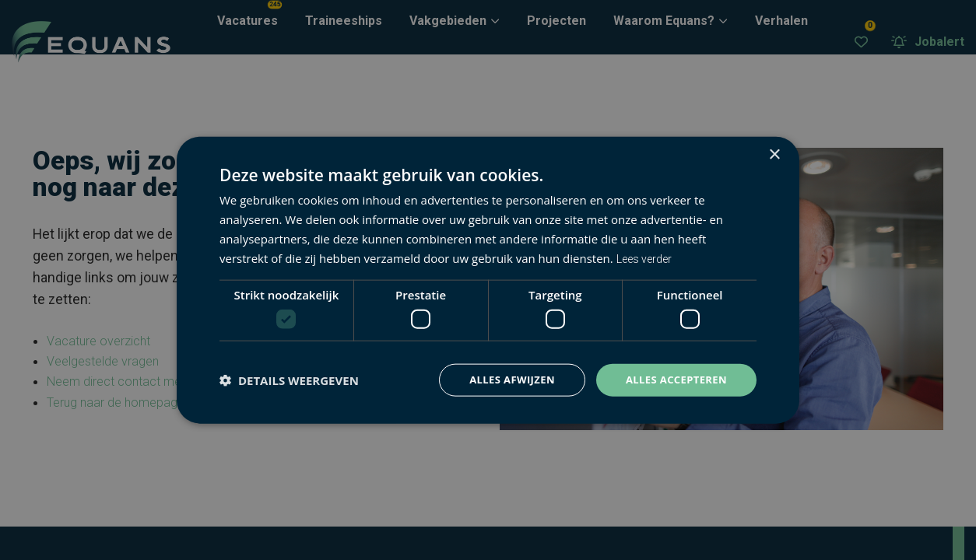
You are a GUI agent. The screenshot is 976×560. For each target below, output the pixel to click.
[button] (289, 380)
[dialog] (488, 280)
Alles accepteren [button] (672, 380)
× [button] (774, 154)
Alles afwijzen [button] (502, 380)
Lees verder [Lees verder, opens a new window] (648, 257)
